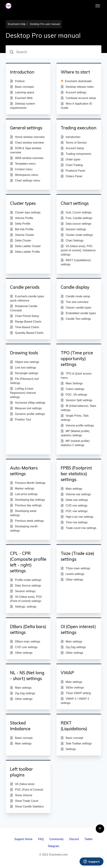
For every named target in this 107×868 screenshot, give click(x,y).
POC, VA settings (74, 395)
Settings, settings (23, 607)
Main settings (71, 489)
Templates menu (23, 164)
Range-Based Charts (26, 322)
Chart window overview (27, 143)
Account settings (73, 92)
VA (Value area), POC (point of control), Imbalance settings (78, 250)
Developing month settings (24, 529)
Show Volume (21, 795)
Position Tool (20, 420)
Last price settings (24, 494)
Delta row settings (74, 500)
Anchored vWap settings (28, 403)
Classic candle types (76, 308)
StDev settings (72, 688)
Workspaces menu (24, 175)
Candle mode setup (75, 296)
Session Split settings (77, 400)
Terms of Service (74, 143)
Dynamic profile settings (27, 414)
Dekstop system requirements (23, 106)
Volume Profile (22, 218)
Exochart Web (21, 98)
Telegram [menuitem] (53, 846)
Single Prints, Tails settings (75, 418)
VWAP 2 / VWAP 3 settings (75, 701)
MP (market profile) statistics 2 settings (75, 443)
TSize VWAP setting (76, 693)
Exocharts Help (17, 24)
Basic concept (21, 738)
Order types (71, 159)
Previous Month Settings (28, 483)
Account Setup (72, 148)
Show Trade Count (24, 801)
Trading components (76, 154)
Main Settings (72, 383)
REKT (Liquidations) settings (76, 262)
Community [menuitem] (56, 839)
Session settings (73, 229)
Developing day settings (27, 500)
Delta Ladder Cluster (25, 246)
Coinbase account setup (78, 98)
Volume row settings (76, 494)
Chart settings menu (25, 180)
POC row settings (74, 511)
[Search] (53, 52)
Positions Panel (73, 171)
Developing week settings (23, 513)
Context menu (21, 169)
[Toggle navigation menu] (98, 6)
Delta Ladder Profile (25, 252)
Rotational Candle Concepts (24, 308)
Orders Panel (71, 176)
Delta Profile (20, 224)
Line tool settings (23, 368)
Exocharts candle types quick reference (27, 298)
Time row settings (74, 522)
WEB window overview (27, 158)
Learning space (22, 92)
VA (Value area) (22, 784)
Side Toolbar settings (76, 743)
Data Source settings (26, 586)
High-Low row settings (77, 517)
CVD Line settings (24, 647)
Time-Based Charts (25, 327)
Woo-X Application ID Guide (76, 106)
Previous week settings (27, 521)
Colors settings (73, 389)
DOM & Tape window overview (26, 150)
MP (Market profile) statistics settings (75, 433)
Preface (17, 81)
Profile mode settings (26, 580)
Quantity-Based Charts (27, 333)
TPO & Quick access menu (76, 376)
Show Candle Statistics (27, 806)
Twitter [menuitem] (89, 839)
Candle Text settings (76, 319)
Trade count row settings (79, 528)
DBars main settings (25, 642)
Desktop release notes (77, 87)
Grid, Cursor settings (76, 212)
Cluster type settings (25, 212)
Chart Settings (72, 241)
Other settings (72, 580)
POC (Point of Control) (27, 790)
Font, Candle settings (76, 218)
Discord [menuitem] (74, 839)
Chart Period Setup (24, 316)
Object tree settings (25, 362)
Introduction (71, 137)
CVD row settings (74, 506)
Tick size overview (75, 302)
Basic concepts (22, 87)
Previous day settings (26, 505)
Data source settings (76, 224)
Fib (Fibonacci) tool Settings (24, 381)
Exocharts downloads (76, 81)
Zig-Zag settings (73, 647)
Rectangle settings (24, 373)
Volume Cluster (22, 235)
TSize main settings (75, 568)
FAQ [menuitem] (41, 839)
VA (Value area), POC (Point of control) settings (26, 599)
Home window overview (27, 137)
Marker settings (22, 488)
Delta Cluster (21, 241)
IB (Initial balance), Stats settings (78, 408)
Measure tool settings (26, 408)
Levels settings (73, 574)
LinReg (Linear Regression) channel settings (23, 393)
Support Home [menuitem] (23, 839)
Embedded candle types (78, 313)
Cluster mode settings (77, 235)
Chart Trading (72, 165)
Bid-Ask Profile (22, 229)
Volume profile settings (77, 425)
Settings (68, 749)
